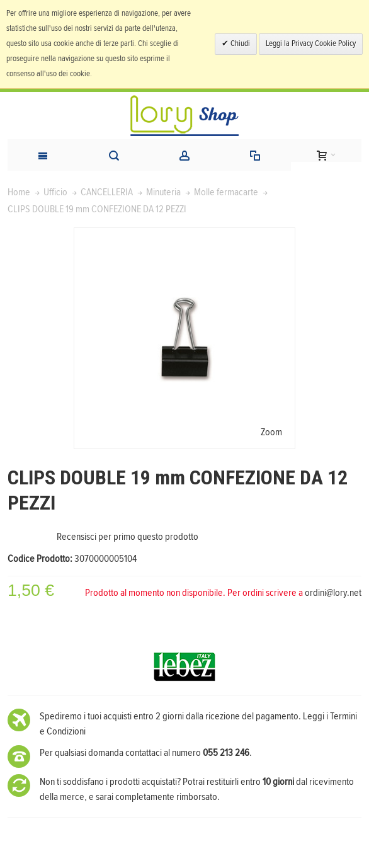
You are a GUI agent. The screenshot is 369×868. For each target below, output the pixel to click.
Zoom (271, 432)
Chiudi (239, 44)
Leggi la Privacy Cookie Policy (311, 44)
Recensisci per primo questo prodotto (128, 537)
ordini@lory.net (333, 593)
